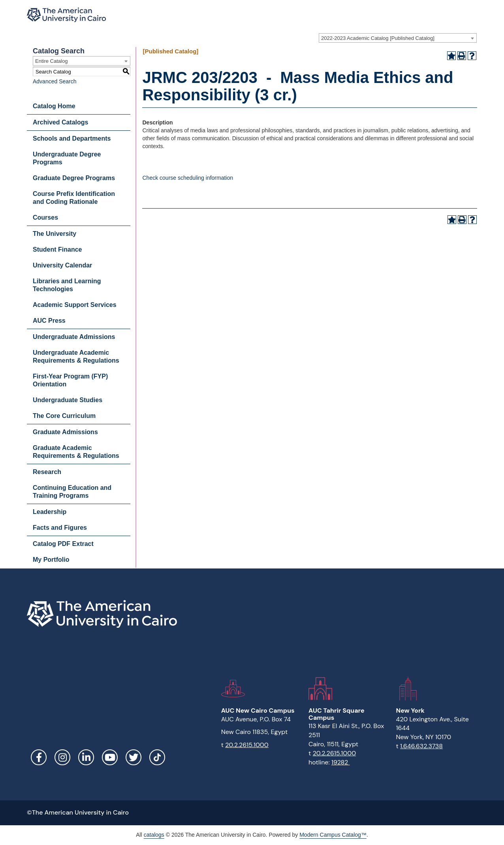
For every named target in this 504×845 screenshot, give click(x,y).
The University (55, 234)
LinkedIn (86, 757)
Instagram (62, 757)
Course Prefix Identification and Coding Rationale (74, 198)
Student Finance (57, 249)
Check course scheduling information (188, 178)
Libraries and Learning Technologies (67, 285)
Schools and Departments (72, 138)
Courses (45, 217)
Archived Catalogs (60, 122)
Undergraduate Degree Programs (67, 158)
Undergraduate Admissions (74, 337)
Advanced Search (55, 81)
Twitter (134, 757)
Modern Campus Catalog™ (333, 835)
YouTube (110, 757)
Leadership (50, 512)
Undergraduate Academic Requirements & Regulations (76, 357)
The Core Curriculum (64, 416)
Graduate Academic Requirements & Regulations (76, 452)
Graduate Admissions (65, 432)
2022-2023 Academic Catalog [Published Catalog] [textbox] (378, 38)
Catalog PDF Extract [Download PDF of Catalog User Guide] (63, 544)
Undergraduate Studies (68, 400)
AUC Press (49, 321)
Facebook (39, 757)
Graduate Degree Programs (74, 178)
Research (47, 472)
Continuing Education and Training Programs (72, 492)
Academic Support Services (75, 305)
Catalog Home (54, 106)
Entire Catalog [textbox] (51, 61)
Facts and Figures (60, 528)
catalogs (154, 835)
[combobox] (398, 38)
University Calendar (62, 265)
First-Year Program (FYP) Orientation (70, 380)
